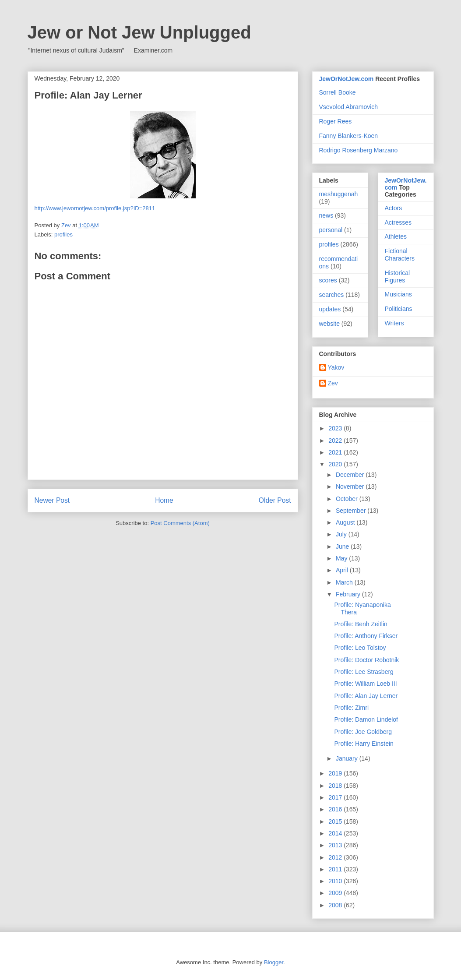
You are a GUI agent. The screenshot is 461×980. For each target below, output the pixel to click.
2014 (336, 833)
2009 (336, 893)
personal (331, 230)
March (345, 582)
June (343, 546)
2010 (336, 881)
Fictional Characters (400, 255)
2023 (336, 428)
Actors (394, 208)
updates (330, 309)
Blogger (274, 962)
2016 (336, 809)
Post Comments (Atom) (180, 523)
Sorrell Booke (338, 92)
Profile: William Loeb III (365, 684)
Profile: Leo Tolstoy (360, 648)
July (342, 534)
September (352, 511)
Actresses (398, 222)
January (348, 758)
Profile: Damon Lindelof (366, 719)
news (326, 215)
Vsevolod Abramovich (349, 107)
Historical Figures (398, 277)
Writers (394, 323)
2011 (336, 869)
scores (328, 280)
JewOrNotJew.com (347, 79)
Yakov (336, 367)
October (348, 499)
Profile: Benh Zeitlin (361, 624)
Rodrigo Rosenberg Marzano (359, 150)
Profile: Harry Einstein (364, 744)
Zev (333, 383)
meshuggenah (339, 194)
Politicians (399, 309)
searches (332, 295)
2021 (336, 452)
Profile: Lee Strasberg (364, 672)
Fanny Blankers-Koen (349, 136)
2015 (336, 821)
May (342, 558)
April (343, 570)
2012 (336, 857)
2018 (336, 786)
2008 (336, 905)
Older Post (275, 500)
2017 (336, 797)
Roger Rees (336, 121)
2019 (336, 773)
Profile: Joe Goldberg (363, 732)
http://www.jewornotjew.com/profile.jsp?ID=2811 (95, 208)
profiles (63, 234)
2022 (336, 441)
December (351, 475)
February (349, 594)
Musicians (398, 294)
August (346, 522)
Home (164, 500)
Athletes (396, 236)
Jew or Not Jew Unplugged (139, 32)
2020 (336, 464)
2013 (336, 845)
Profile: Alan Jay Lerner (366, 696)
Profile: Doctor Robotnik (366, 660)
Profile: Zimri (351, 708)
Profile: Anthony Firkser (366, 636)
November (351, 486)
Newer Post (52, 500)
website (329, 324)
